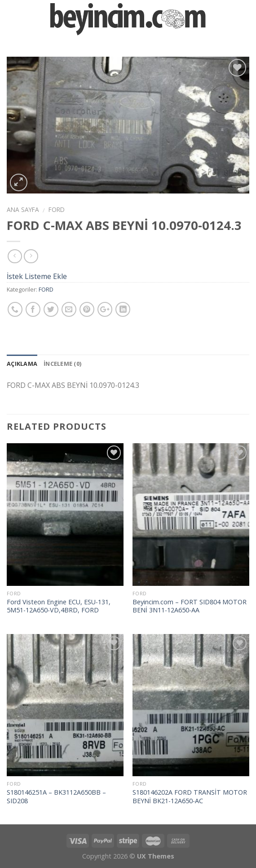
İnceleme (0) (62, 364)
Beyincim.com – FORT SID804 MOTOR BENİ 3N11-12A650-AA (190, 606)
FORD (57, 209)
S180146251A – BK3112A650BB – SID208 (56, 797)
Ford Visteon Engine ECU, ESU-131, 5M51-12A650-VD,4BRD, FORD (59, 606)
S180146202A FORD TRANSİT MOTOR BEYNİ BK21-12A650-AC (190, 797)
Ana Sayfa (23, 209)
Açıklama (22, 364)
